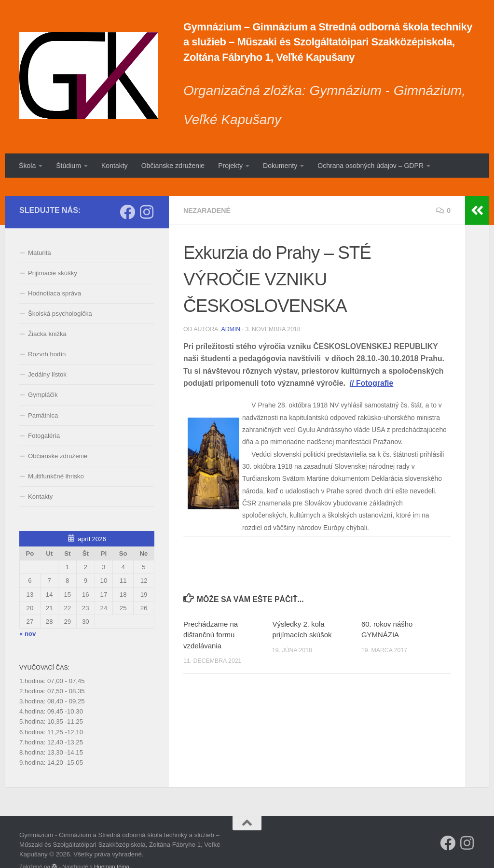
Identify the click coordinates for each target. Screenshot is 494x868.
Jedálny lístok (47, 357)
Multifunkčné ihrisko (56, 458)
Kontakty (115, 166)
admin (231, 311)
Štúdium (69, 166)
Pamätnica (43, 397)
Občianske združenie (173, 166)
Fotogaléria (44, 417)
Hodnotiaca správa (55, 275)
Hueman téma (112, 848)
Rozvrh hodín (47, 336)
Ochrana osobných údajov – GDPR (370, 166)
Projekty (230, 166)
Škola (27, 166)
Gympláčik (43, 377)
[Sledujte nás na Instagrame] (147, 194)
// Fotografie (372, 365)
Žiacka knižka (47, 316)
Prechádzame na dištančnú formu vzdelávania (211, 617)
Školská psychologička (60, 296)
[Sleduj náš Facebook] (127, 194)
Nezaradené (207, 192)
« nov (27, 615)
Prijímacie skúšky (53, 255)
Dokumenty (280, 166)
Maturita (40, 234)
